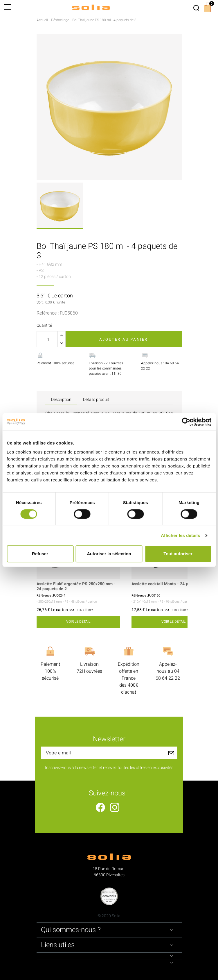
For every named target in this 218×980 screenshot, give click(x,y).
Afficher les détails (180, 535)
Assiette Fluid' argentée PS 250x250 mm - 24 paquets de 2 (76, 587)
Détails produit (96, 400)
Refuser (40, 554)
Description (61, 400)
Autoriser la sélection (109, 554)
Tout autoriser (178, 554)
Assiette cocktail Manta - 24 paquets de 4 (171, 584)
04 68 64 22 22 (168, 675)
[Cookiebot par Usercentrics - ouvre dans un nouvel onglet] (186, 422)
